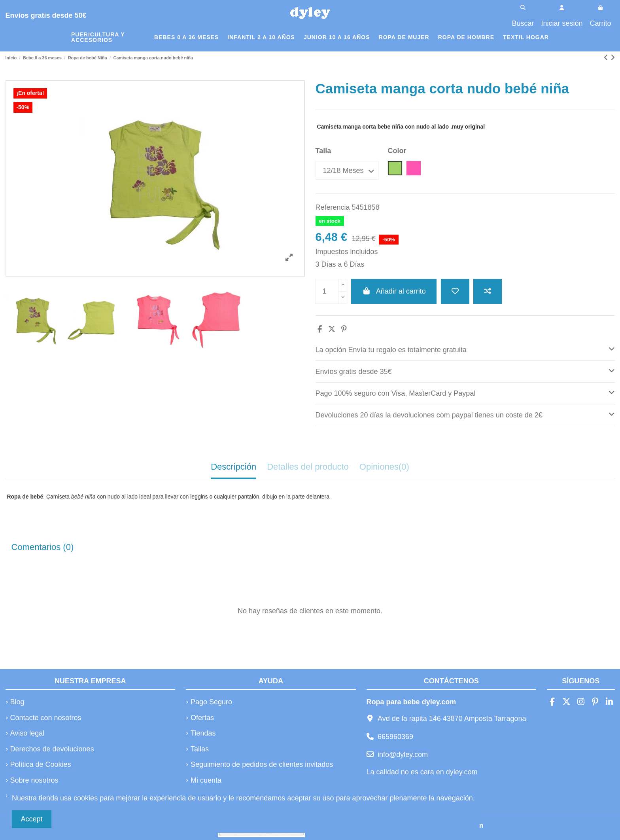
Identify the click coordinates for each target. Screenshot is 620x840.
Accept (32, 819)
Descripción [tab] (233, 467)
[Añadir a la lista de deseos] (455, 291)
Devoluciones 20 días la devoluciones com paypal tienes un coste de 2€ (465, 414)
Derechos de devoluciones (52, 749)
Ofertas (202, 718)
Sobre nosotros (34, 780)
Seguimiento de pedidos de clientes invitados (262, 764)
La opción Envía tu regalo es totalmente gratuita (465, 349)
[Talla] (347, 170)
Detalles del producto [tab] (308, 467)
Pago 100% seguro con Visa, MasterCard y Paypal (465, 392)
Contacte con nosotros (46, 718)
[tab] (465, 350)
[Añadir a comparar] (488, 291)
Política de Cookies (41, 764)
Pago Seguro (211, 702)
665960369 (395, 737)
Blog (17, 702)
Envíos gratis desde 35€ (465, 371)
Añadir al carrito (394, 291)
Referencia (333, 207)
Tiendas (203, 733)
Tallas (200, 749)
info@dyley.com (403, 755)
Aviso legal (27, 733)
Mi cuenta (206, 780)
